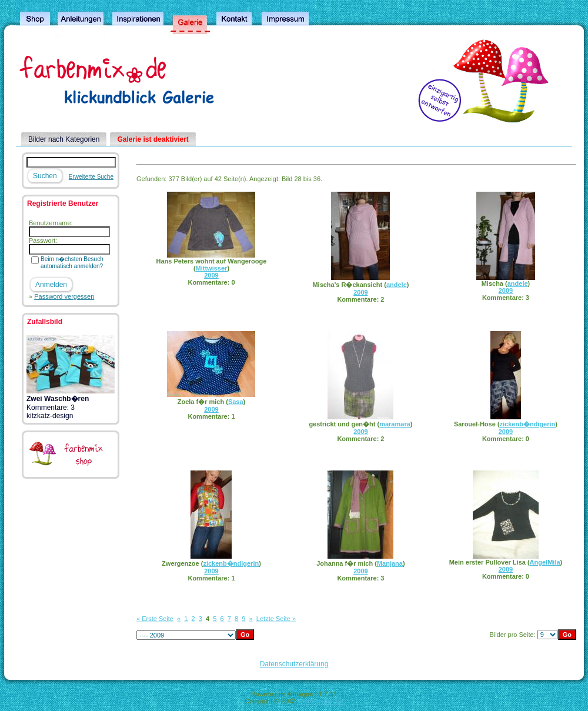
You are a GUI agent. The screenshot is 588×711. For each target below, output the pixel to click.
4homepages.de (320, 701)
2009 (211, 275)
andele (397, 285)
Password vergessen (64, 296)
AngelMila (545, 562)
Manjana (390, 563)
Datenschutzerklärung (294, 664)
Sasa (236, 402)
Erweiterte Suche (91, 177)
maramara (395, 424)
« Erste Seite (155, 619)
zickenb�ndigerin (528, 424)
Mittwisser (212, 268)
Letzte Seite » (276, 619)
